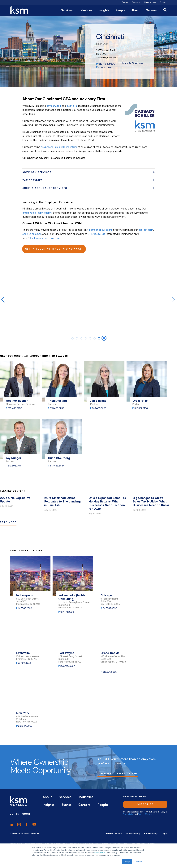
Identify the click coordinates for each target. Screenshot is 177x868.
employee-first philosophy (37, 213)
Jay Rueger (13, 458)
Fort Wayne (66, 653)
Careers (151, 11)
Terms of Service (145, 814)
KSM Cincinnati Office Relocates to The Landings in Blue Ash (63, 502)
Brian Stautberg (59, 458)
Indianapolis (25, 596)
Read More (8, 522)
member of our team (100, 230)
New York (23, 713)
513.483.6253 (15, 408)
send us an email (32, 234)
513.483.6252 (57, 408)
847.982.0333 (110, 608)
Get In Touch (20, 814)
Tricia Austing (57, 401)
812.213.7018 (25, 663)
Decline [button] (139, 862)
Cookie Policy (151, 834)
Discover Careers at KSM (118, 774)
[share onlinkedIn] (11, 824)
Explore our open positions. (45, 238)
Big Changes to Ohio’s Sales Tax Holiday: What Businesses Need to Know (151, 502)
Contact (163, 2)
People (120, 11)
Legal (164, 834)
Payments (136, 2)
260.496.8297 (68, 666)
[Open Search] (165, 10)
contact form (146, 230)
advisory (51, 106)
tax (59, 106)
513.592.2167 (15, 466)
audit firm (72, 106)
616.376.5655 (110, 672)
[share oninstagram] (19, 824)
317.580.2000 (25, 608)
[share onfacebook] (27, 824)
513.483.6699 (107, 64)
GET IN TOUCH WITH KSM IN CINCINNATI (54, 249)
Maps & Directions (133, 63)
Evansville (23, 653)
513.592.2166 (141, 408)
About (136, 11)
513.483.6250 (99, 408)
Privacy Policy (100, 853)
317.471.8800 (67, 612)
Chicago (106, 596)
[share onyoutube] (34, 824)
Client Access (150, 2)
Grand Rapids (110, 653)
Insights (104, 11)
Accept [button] (127, 862)
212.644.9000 (25, 726)
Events (125, 2)
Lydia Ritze (140, 401)
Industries (86, 11)
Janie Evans (98, 401)
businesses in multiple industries (59, 147)
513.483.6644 (57, 466)
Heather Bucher (17, 401)
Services (67, 11)
